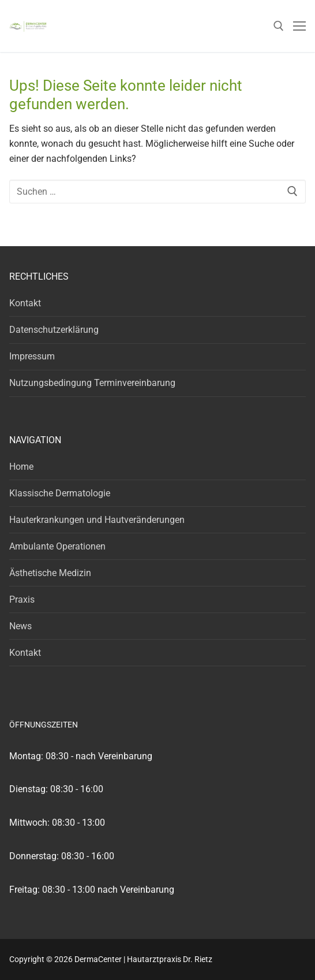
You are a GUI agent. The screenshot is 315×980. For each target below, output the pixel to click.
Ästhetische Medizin (50, 573)
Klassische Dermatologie (60, 493)
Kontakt (25, 303)
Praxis (22, 599)
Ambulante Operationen (57, 546)
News (20, 626)
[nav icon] (299, 26)
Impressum (32, 356)
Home (21, 467)
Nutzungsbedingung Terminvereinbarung (92, 383)
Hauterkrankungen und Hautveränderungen (97, 520)
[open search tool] (279, 26)
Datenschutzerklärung (54, 330)
